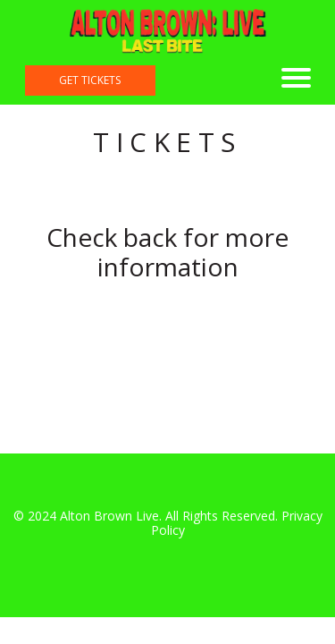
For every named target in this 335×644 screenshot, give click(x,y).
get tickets (90, 80)
